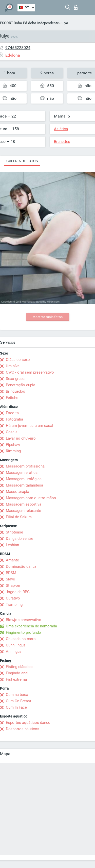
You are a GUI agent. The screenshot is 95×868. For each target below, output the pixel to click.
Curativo (13, 598)
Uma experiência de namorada (31, 626)
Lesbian (12, 545)
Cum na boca (17, 695)
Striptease (14, 532)
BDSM (11, 573)
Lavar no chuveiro (21, 438)
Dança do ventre (20, 539)
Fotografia (14, 419)
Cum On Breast (18, 701)
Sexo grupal (16, 379)
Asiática (61, 129)
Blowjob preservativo (24, 620)
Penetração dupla (21, 385)
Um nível (13, 366)
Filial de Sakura (19, 517)
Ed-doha (30, 23)
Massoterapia (17, 492)
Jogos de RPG (18, 592)
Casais (12, 432)
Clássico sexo (18, 360)
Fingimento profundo (23, 632)
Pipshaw (13, 445)
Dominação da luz (21, 566)
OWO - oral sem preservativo (30, 372)
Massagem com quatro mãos (31, 498)
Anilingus (14, 652)
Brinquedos (15, 391)
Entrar (76, 7)
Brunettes (62, 142)
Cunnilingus (16, 645)
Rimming (13, 451)
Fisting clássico (19, 667)
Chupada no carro (21, 639)
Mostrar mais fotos (48, 317)
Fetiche (12, 398)
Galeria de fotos (22, 161)
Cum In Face (16, 707)
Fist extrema (16, 679)
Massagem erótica (22, 473)
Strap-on (13, 586)
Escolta (12, 413)
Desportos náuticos (23, 729)
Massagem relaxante (23, 511)
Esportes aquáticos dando (28, 723)
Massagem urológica (24, 479)
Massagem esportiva (24, 504)
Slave (10, 579)
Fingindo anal (17, 673)
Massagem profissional (26, 466)
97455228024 (18, 48)
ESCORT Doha (11, 23)
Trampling (14, 605)
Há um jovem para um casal (30, 426)
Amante (12, 560)
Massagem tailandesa (24, 485)
